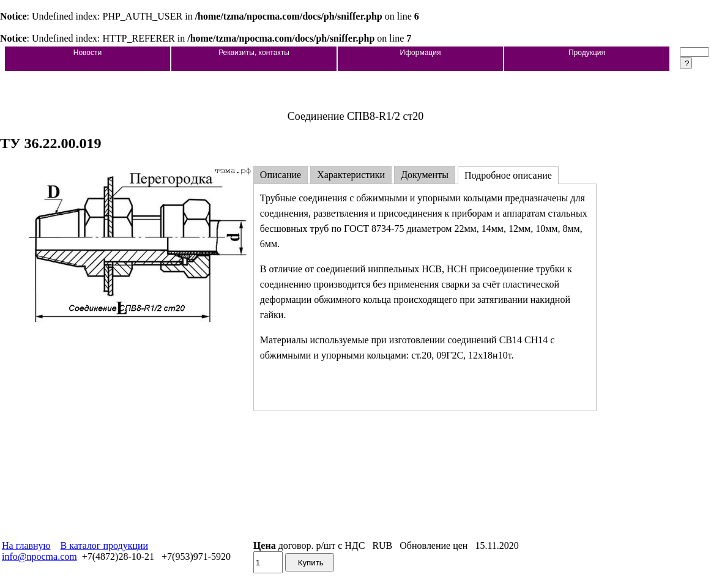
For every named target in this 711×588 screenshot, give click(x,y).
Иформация (421, 53)
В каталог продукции (105, 545)
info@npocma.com (39, 556)
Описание (281, 175)
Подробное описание (508, 175)
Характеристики (351, 175)
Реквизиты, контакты (254, 53)
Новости (87, 53)
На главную (26, 545)
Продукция (587, 53)
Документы (425, 175)
